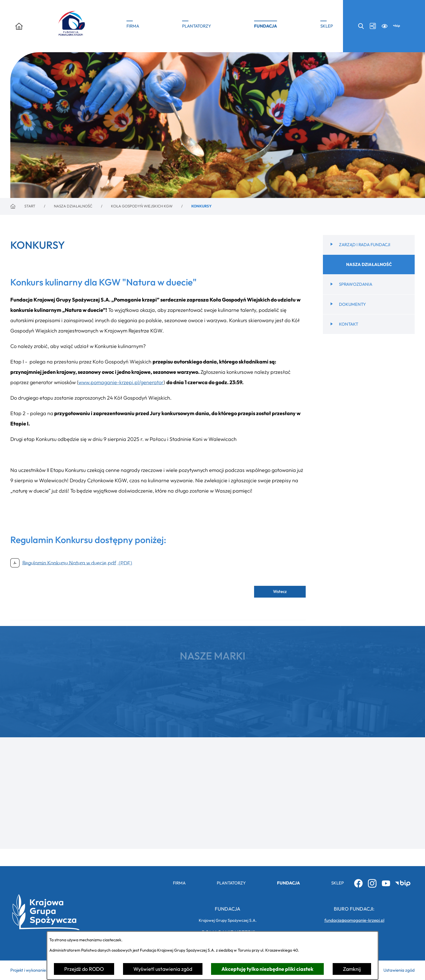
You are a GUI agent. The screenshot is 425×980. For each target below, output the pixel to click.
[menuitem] (369, 256)
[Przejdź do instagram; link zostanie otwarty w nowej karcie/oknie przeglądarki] (372, 883)
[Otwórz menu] (19, 26)
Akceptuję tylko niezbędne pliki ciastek (267, 969)
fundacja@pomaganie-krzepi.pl (354, 920)
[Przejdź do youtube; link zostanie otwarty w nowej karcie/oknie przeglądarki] (386, 883)
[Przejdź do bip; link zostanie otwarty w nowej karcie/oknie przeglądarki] (396, 26)
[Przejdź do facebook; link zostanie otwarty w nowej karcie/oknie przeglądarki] (358, 883)
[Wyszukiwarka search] (361, 26)
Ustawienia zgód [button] (399, 970)
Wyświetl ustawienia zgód (163, 969)
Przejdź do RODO (84, 969)
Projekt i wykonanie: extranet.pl (40, 970)
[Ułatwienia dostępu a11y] (385, 26)
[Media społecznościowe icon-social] (373, 26)
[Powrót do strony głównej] (23, 206)
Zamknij (352, 969)
